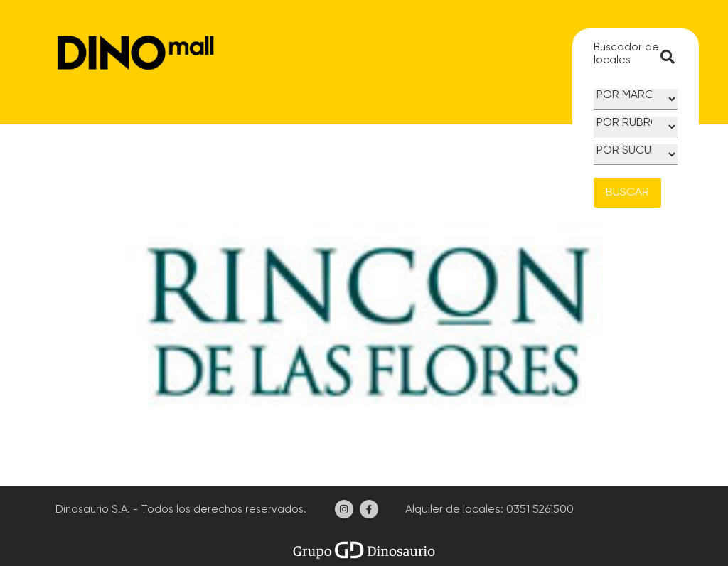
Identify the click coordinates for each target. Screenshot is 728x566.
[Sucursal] (636, 155)
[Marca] (636, 99)
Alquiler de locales (451, 510)
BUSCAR (627, 193)
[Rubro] (636, 127)
